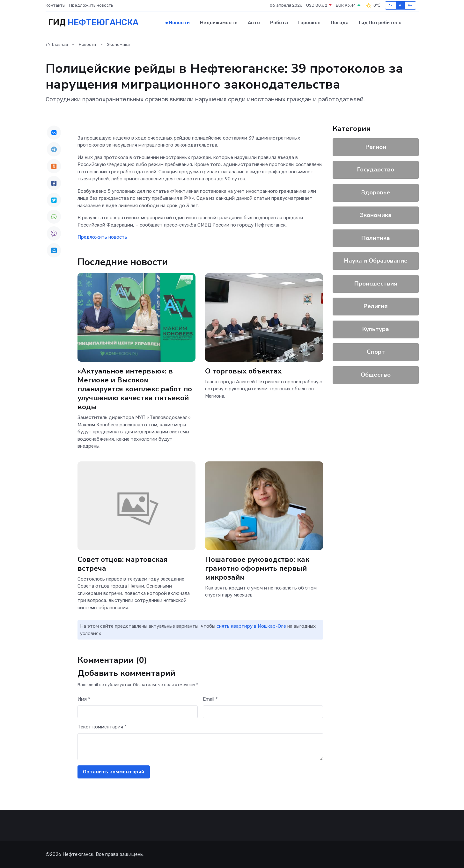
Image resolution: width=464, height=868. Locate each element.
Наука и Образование (376, 261)
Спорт (376, 352)
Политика (376, 238)
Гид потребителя (380, 23)
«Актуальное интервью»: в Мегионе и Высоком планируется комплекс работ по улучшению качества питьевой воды (135, 389)
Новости (179, 23)
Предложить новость (91, 5)
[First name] (138, 712)
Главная (57, 44)
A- (390, 5)
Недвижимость (219, 23)
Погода (340, 23)
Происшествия (376, 283)
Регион (376, 147)
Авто (254, 23)
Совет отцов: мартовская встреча (123, 564)
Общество (376, 374)
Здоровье (376, 192)
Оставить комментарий (114, 772)
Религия (376, 306)
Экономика (118, 44)
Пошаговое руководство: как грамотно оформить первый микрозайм (257, 568)
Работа (279, 23)
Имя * (84, 699)
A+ (410, 5)
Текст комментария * (102, 727)
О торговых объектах (243, 371)
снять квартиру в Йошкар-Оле (251, 626)
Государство (376, 170)
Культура (376, 329)
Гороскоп (309, 23)
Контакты (55, 5)
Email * (210, 699)
